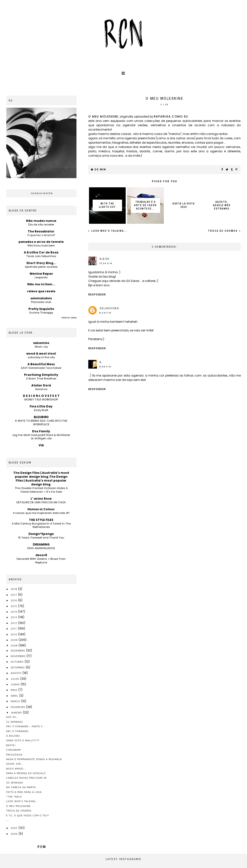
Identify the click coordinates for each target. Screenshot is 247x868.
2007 (14, 828)
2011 (14, 629)
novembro (19, 656)
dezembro (18, 651)
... (8, 820)
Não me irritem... (41, 284)
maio (14, 690)
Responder (97, 295)
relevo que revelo (41, 291)
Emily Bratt (41, 410)
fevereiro (18, 707)
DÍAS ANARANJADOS (41, 548)
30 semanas (15, 783)
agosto (17, 673)
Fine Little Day (41, 406)
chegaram (14, 750)
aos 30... (12, 717)
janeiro (17, 713)
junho (16, 684)
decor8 (41, 555)
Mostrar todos (69, 318)
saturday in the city (41, 357)
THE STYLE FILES (41, 520)
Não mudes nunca (41, 221)
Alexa (104, 259)
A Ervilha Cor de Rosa (41, 252)
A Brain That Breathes (41, 378)
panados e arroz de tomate (41, 242)
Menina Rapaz (41, 274)
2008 (14, 645)
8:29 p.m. (106, 313)
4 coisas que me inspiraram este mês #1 (41, 513)
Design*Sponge (41, 534)
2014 (14, 612)
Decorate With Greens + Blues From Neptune (41, 561)
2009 (15, 640)
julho (15, 679)
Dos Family (41, 431)
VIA (41, 445)
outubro (17, 662)
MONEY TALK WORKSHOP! (41, 399)
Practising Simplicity (41, 375)
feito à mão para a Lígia (24, 792)
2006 (14, 834)
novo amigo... (16, 769)
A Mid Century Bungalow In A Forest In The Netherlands (41, 525)
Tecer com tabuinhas (41, 256)
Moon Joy (41, 347)
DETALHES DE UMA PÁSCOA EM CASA (41, 502)
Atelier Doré (41, 385)
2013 (14, 617)
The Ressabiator (41, 231)
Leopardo (41, 277)
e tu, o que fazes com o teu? (28, 815)
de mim (100, 170)
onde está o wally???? (23, 740)
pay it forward (17, 731)
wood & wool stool (41, 353)
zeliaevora (109, 308)
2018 (14, 589)
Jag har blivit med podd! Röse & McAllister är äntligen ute (41, 437)
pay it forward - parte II (24, 726)
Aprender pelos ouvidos (41, 267)
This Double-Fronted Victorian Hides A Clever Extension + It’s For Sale (41, 490)
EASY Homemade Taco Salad (41, 368)
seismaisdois (41, 298)
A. (101, 362)
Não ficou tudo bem (41, 245)
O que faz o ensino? (41, 235)
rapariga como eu (171, 116)
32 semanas (15, 722)
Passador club (41, 302)
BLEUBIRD (41, 417)
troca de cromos (223, 231)
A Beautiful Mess (41, 364)
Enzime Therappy (41, 313)
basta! (11, 745)
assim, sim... (15, 764)
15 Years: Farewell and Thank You (41, 538)
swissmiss (41, 343)
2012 (14, 623)
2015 (14, 606)
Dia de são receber (41, 224)
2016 (14, 600)
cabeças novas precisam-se (27, 778)
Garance (41, 389)
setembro (18, 667)
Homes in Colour (41, 509)
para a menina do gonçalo (26, 773)
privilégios (14, 755)
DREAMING (41, 544)
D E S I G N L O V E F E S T (41, 396)
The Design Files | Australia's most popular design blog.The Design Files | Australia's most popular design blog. (41, 479)
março (16, 701)
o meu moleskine (103, 116)
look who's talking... (109, 231)
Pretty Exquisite (41, 309)
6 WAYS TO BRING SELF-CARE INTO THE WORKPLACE (41, 423)
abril (15, 696)
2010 (14, 634)
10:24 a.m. (106, 263)
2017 (14, 595)
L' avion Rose (41, 499)
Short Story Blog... (41, 263)
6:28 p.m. (106, 367)
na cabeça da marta (21, 787)
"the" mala (14, 797)
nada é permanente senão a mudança (34, 759)
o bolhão (13, 736)
